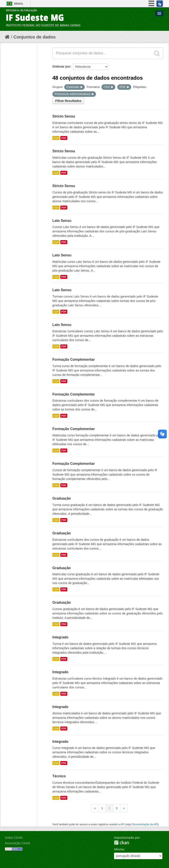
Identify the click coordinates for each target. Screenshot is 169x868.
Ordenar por (61, 66)
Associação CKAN (17, 843)
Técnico (59, 776)
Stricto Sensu (64, 116)
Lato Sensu (62, 221)
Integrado (60, 637)
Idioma (119, 849)
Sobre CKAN (14, 838)
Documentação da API (145, 824)
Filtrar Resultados (68, 101)
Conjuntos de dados (35, 37)
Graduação (62, 498)
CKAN (121, 843)
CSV (56, 138)
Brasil (19, 4)
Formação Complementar (74, 360)
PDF (64, 138)
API (122, 824)
